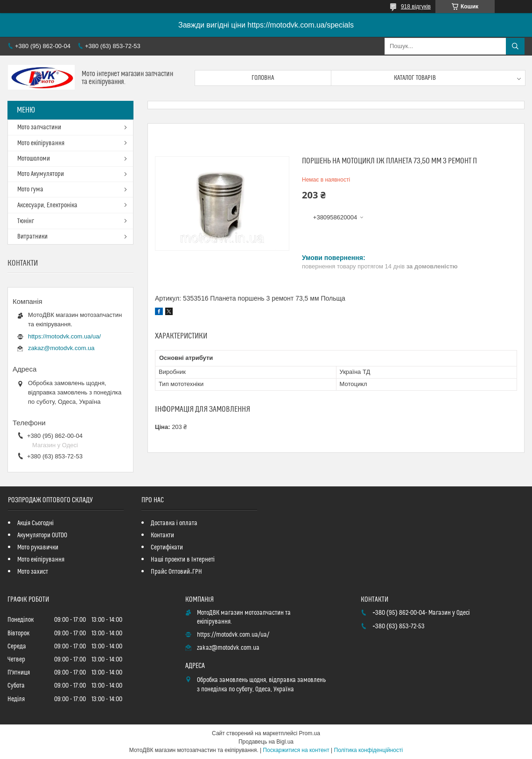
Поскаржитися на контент (296, 750)
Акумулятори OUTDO (42, 535)
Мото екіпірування (41, 143)
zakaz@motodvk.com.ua (61, 348)
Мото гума (30, 190)
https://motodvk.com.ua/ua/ (64, 336)
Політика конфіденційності (369, 750)
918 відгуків (416, 7)
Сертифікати (167, 548)
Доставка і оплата (174, 523)
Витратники (32, 237)
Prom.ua (310, 733)
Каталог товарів (415, 78)
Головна (263, 78)
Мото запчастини (39, 127)
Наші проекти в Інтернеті (183, 560)
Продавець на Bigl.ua (266, 742)
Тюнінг (26, 221)
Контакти (162, 535)
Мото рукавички (38, 548)
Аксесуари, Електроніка (47, 205)
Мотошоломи (34, 159)
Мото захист (33, 572)
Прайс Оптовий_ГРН (176, 572)
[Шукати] (515, 46)
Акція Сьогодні (35, 523)
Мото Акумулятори (41, 174)
